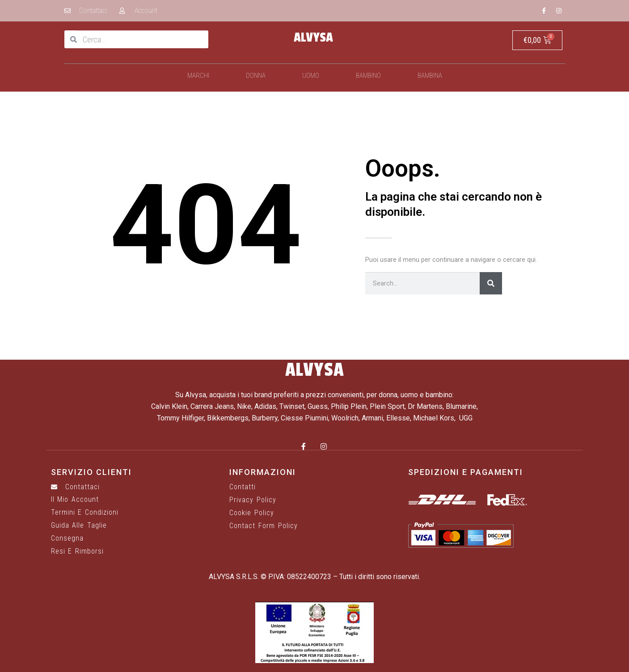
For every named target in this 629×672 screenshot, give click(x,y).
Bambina (430, 76)
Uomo (311, 76)
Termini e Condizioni (85, 512)
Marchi (198, 76)
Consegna (67, 538)
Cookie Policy (252, 513)
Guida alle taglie (79, 525)
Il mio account (75, 500)
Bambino (368, 76)
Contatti (243, 487)
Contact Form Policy (263, 526)
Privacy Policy (253, 500)
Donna (256, 76)
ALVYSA (313, 38)
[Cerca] (491, 283)
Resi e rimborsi (77, 551)
